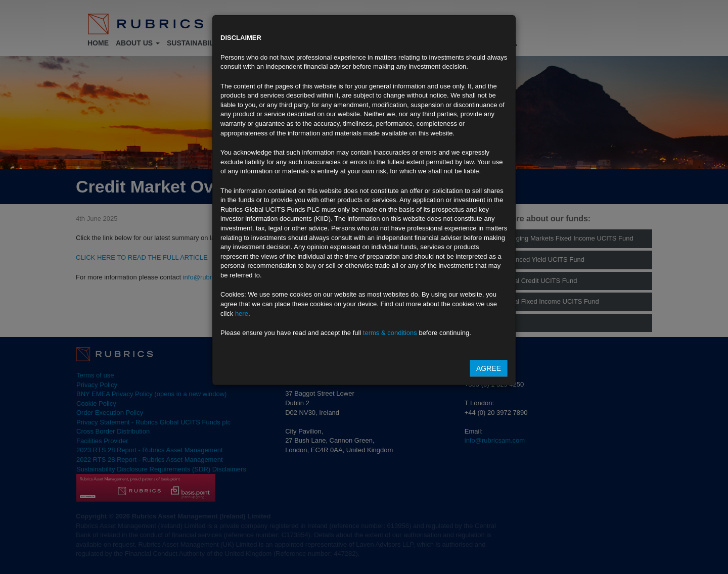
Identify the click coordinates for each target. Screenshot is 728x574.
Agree (489, 368)
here (242, 314)
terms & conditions (390, 333)
